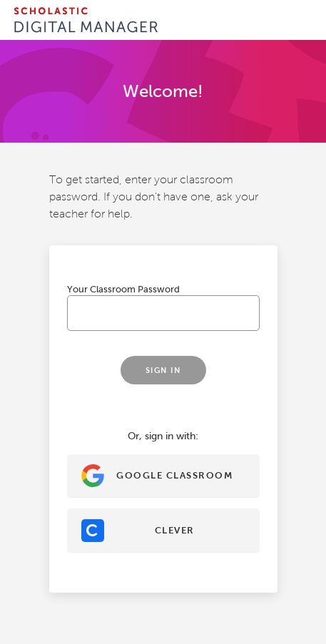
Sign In (163, 370)
